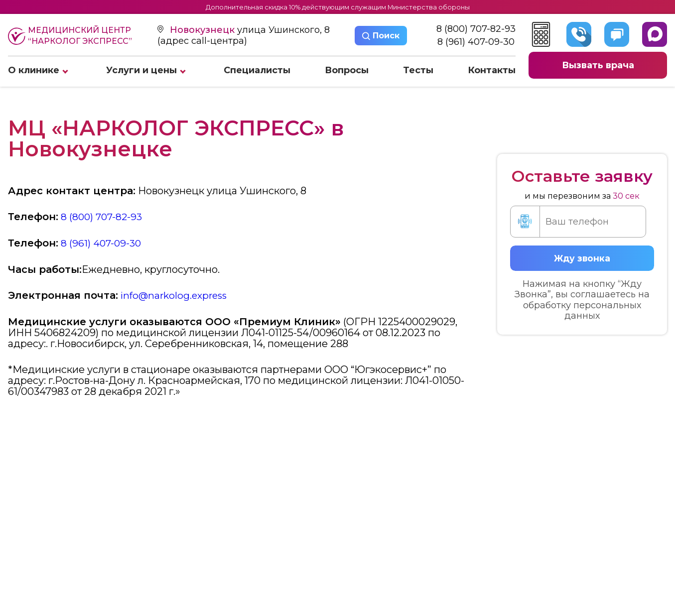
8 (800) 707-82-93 (476, 30)
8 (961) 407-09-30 (476, 43)
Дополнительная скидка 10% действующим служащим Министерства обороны (337, 7)
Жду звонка (582, 257)
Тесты (418, 71)
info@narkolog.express (176, 295)
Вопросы (347, 71)
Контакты (492, 71)
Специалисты (257, 71)
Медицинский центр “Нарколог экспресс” (70, 36)
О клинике (34, 71)
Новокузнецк (203, 30)
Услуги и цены (141, 71)
